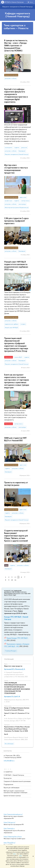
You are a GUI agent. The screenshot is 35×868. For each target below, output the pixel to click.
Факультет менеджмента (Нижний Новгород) (17, 7)
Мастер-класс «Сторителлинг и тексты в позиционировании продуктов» (16, 169)
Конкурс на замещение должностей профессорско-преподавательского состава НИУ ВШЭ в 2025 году (17, 593)
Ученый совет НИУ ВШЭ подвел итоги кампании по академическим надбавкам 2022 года (16, 266)
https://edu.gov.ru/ (10, 822)
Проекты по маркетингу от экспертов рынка (16, 484)
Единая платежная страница (12, 796)
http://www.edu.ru (9, 828)
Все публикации (9, 744)
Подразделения (8, 784)
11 (15, 580)
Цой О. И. (17, 696)
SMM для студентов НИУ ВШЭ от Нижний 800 (15, 439)
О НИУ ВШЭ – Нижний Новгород (14, 775)
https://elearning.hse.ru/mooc (13, 837)
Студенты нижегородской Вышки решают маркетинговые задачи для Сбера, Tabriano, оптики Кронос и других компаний (16, 536)
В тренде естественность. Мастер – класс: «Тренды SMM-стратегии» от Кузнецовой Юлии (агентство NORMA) (16, 45)
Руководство (8, 778)
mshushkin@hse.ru (9, 761)
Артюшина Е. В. (9, 696)
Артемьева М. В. (9, 669)
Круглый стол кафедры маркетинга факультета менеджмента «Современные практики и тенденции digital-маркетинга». (16, 95)
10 (12, 580)
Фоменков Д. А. (20, 669)
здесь (15, 854)
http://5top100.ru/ (10, 843)
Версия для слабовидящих (12, 788)
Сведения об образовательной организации (17, 781)
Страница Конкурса (11, 651)
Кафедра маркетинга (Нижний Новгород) (17, 15)
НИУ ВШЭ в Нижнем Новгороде (14, 2)
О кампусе (8, 772)
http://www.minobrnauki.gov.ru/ (13, 814)
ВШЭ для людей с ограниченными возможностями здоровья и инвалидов (15, 792)
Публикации (9, 659)
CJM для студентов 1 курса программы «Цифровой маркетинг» (16, 221)
